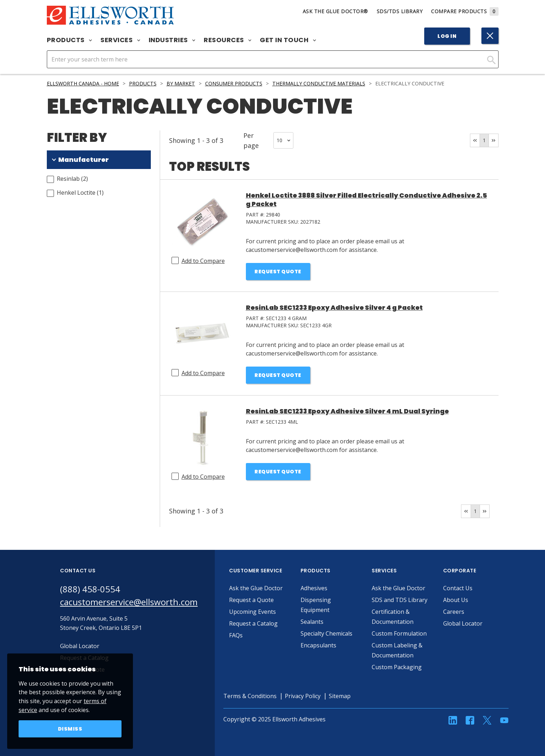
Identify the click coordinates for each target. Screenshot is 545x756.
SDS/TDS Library (400, 11)
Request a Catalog (253, 623)
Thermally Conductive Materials (319, 83)
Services (120, 40)
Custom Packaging (397, 667)
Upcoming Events (252, 612)
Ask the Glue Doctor (256, 588)
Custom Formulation (399, 633)
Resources (227, 40)
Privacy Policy (303, 696)
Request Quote (278, 272)
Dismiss (70, 729)
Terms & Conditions (250, 696)
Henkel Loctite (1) (80, 193)
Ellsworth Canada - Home (83, 83)
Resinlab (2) (72, 179)
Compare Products (465, 11)
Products (70, 40)
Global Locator (463, 623)
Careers (454, 612)
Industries (172, 40)
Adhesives (314, 588)
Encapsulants (318, 645)
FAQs (236, 635)
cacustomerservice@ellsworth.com (129, 602)
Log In (447, 36)
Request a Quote (251, 600)
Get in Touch (288, 40)
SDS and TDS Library (400, 600)
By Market (181, 83)
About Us (456, 600)
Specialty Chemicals (326, 633)
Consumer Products (234, 83)
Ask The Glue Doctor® (335, 11)
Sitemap (340, 696)
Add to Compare (203, 261)
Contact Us (458, 588)
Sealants (312, 622)
